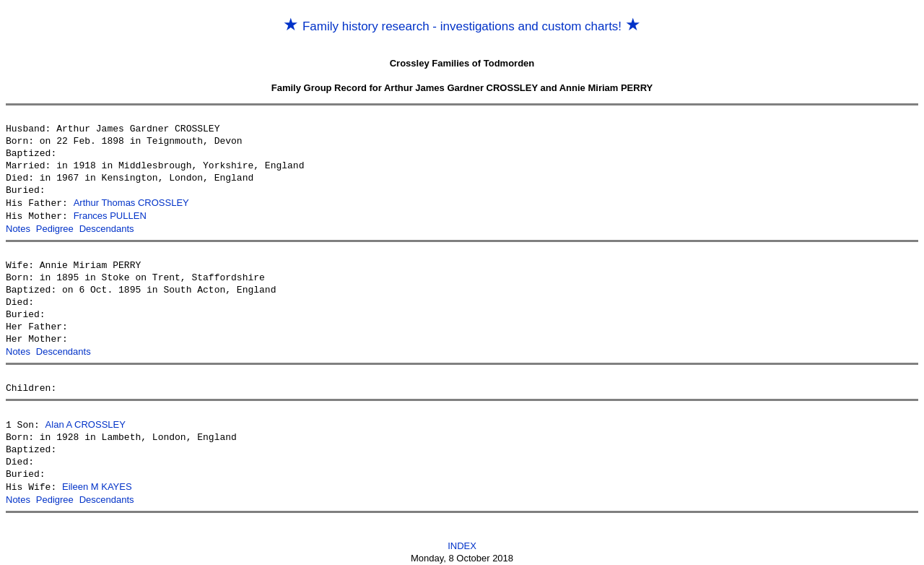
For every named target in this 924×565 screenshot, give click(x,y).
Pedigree (55, 227)
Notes (18, 227)
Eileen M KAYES (97, 483)
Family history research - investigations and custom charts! (462, 26)
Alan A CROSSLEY (86, 422)
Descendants (107, 227)
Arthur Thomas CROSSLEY (131, 203)
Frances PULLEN (110, 215)
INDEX (462, 541)
